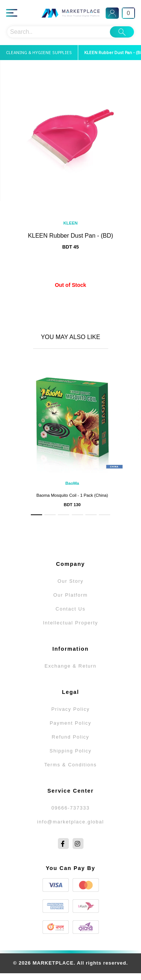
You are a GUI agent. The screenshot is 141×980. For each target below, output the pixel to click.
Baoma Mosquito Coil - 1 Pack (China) (72, 495)
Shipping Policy (71, 751)
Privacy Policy (70, 709)
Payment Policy (70, 723)
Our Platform (71, 595)
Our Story (70, 581)
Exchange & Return (70, 666)
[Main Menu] (12, 13)
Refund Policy (71, 737)
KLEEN (71, 223)
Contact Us (70, 609)
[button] (36, 515)
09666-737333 (71, 808)
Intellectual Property (70, 623)
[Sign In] (112, 13)
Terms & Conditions (71, 765)
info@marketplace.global (71, 822)
